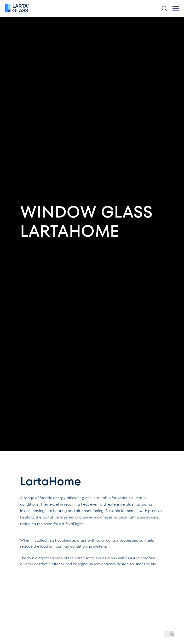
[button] (164, 8)
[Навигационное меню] (176, 8)
